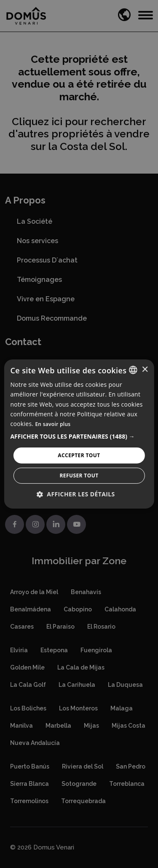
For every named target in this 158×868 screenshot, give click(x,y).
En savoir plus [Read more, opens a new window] (53, 424)
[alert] (79, 434)
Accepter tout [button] (79, 455)
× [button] (145, 369)
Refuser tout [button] (79, 476)
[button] (79, 437)
